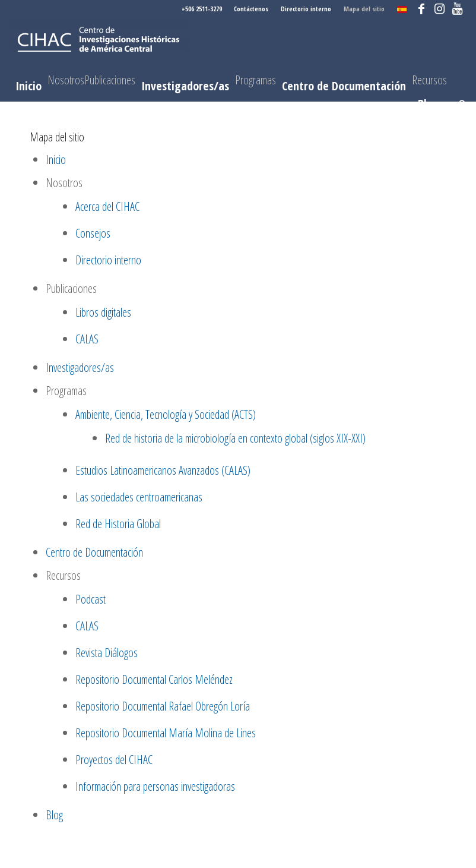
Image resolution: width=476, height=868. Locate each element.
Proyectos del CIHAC (114, 760)
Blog (54, 815)
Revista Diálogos (107, 653)
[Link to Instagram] (439, 9)
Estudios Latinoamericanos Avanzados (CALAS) (163, 470)
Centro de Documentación (94, 552)
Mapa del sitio (364, 9)
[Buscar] (460, 104)
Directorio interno (306, 9)
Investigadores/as (80, 367)
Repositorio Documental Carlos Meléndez (154, 679)
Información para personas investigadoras (155, 786)
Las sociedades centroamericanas (139, 497)
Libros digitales (103, 312)
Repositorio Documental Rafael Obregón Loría (163, 706)
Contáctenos (251, 9)
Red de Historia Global (118, 524)
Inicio (56, 160)
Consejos (93, 233)
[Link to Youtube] (458, 9)
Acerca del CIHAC (107, 206)
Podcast (91, 599)
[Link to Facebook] (422, 9)
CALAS (87, 339)
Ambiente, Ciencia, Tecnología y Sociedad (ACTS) (166, 414)
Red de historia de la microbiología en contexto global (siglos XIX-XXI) (235, 438)
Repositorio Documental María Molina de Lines (166, 733)
